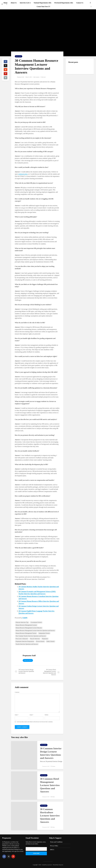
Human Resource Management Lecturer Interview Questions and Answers (35, 631)
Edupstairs (61, 865)
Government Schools (36, 622)
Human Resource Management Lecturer (26, 625)
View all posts (28, 660)
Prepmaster (45, 639)
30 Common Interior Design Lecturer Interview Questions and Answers (51, 753)
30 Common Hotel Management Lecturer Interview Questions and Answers (50, 785)
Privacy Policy (54, 846)
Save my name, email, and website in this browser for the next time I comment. (35, 722)
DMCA (52, 850)
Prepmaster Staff (19, 77)
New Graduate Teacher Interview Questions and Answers (31, 636)
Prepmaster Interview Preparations (25, 641)
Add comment (36, 77)
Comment (17, 692)
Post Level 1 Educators (22, 639)
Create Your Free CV (43, 7)
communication (23, 174)
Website (46, 715)
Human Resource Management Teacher (26, 633)
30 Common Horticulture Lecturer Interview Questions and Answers (50, 816)
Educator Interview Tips (22, 622)
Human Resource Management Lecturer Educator (29, 628)
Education (19, 56)
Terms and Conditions (56, 842)
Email (31, 715)
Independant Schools (44, 633)
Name (17, 715)
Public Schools (51, 641)
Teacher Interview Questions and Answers (27, 644)
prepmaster (50, 865)
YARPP (25, 618)
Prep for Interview (35, 639)
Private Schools (40, 641)
